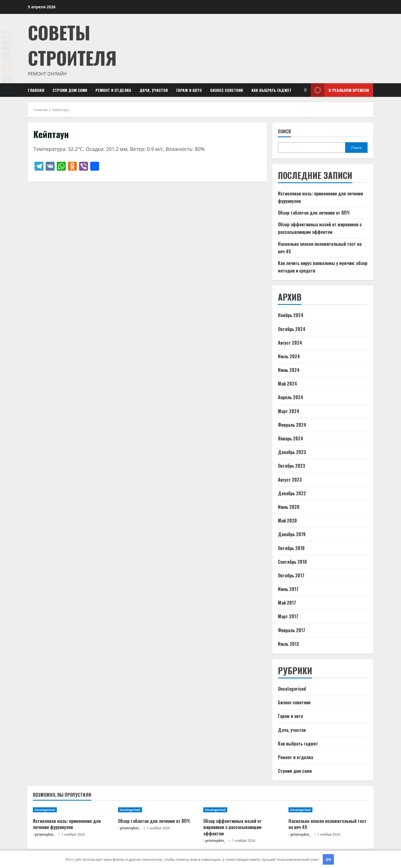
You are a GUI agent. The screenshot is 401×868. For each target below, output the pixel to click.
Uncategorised (292, 689)
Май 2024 (288, 384)
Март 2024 (289, 411)
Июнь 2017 (288, 589)
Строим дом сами (70, 90)
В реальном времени (340, 90)
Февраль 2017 (292, 630)
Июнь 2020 (289, 507)
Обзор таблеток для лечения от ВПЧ (314, 213)
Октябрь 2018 (291, 548)
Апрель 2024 (291, 397)
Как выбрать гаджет (272, 90)
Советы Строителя (72, 45)
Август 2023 (290, 480)
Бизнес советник (227, 90)
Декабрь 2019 (292, 534)
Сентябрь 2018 (292, 562)
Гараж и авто (189, 90)
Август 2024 (290, 343)
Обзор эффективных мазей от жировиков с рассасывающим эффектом (233, 827)
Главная (36, 90)
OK (328, 859)
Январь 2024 (291, 438)
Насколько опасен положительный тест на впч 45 (327, 824)
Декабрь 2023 (292, 452)
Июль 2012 (288, 644)
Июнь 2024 (289, 370)
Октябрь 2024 (292, 329)
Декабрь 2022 (292, 493)
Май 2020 (287, 521)
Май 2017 (287, 603)
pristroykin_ (45, 834)
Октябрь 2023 (292, 466)
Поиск (284, 132)
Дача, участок (154, 90)
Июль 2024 (289, 356)
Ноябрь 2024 (291, 315)
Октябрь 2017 (291, 575)
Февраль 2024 (292, 425)
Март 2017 (288, 616)
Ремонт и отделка (113, 90)
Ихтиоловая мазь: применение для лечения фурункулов (67, 824)
